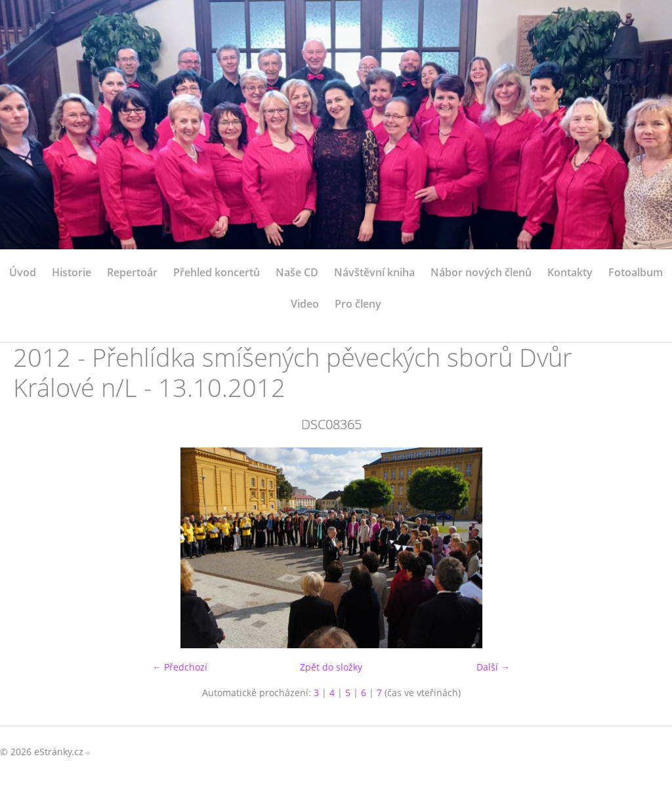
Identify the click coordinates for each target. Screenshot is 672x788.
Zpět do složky (331, 667)
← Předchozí (180, 667)
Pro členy (358, 304)
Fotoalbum (636, 272)
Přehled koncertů (217, 272)
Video (305, 304)
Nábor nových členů (481, 272)
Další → (493, 667)
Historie (72, 272)
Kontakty (570, 272)
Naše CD (297, 272)
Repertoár (132, 272)
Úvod (23, 272)
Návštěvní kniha (374, 272)
